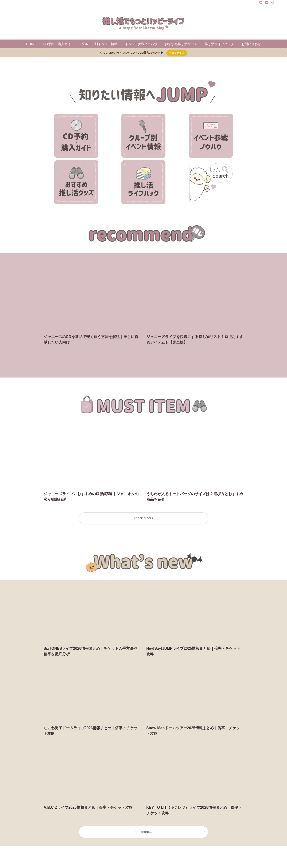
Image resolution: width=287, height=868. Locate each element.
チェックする (177, 53)
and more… (143, 832)
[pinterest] (261, 3)
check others (144, 518)
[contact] (267, 3)
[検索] (273, 3)
